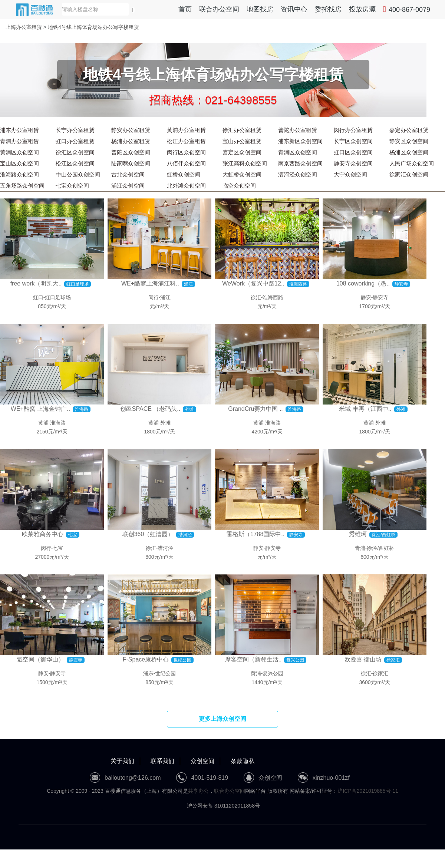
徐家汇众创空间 (409, 174)
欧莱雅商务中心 (43, 534)
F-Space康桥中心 (146, 659)
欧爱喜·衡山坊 (363, 659)
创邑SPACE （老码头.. (150, 409)
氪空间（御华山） (40, 659)
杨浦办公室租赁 (131, 141)
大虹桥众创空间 (242, 174)
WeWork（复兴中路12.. (253, 283)
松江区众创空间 (75, 163)
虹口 (38, 297)
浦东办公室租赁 (19, 130)
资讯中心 (294, 9)
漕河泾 (165, 548)
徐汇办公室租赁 (242, 130)
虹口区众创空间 (353, 152)
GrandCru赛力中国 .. (256, 409)
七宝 (58, 548)
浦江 (165, 297)
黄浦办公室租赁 (186, 130)
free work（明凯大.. (36, 283)
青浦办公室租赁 (19, 141)
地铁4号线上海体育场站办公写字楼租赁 (93, 27)
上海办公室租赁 (24, 27)
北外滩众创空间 (186, 186)
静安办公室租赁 (131, 130)
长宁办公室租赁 (75, 130)
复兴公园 (273, 673)
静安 (366, 297)
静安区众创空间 (409, 141)
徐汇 (256, 297)
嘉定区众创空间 (242, 152)
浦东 (148, 673)
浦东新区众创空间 (300, 141)
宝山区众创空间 (19, 163)
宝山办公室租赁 (242, 141)
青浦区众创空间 (298, 152)
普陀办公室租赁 (298, 130)
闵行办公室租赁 (353, 130)
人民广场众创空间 (412, 163)
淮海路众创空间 (19, 174)
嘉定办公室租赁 (409, 130)
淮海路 (58, 423)
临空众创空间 (239, 186)
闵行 (154, 297)
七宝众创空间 (72, 186)
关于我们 (122, 761)
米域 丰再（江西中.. (365, 409)
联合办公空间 (219, 9)
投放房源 (362, 9)
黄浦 (43, 423)
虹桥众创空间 (184, 174)
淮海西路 (273, 297)
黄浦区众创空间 (19, 152)
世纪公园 (165, 673)
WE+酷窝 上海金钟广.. (40, 409)
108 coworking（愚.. (363, 283)
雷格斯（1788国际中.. (256, 534)
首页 (185, 9)
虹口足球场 (58, 297)
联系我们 (162, 761)
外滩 (165, 423)
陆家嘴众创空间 (131, 163)
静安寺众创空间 (353, 163)
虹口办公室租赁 (75, 141)
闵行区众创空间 (186, 152)
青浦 (360, 548)
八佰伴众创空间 (186, 163)
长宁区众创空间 (353, 141)
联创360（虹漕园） (148, 534)
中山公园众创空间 (78, 174)
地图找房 (260, 9)
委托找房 (328, 9)
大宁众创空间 (350, 174)
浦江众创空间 (128, 186)
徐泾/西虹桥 (380, 548)
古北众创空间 (128, 174)
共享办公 (198, 791)
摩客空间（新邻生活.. (253, 659)
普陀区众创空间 (131, 152)
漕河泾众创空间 (298, 174)
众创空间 (202, 761)
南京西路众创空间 (300, 163)
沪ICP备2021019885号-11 (368, 791)
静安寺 (380, 297)
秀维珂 (358, 534)
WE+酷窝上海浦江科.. (150, 283)
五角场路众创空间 (22, 186)
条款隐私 (243, 761)
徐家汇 (380, 673)
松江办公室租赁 (186, 141)
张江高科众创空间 (245, 163)
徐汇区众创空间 (75, 152)
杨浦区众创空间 (409, 152)
